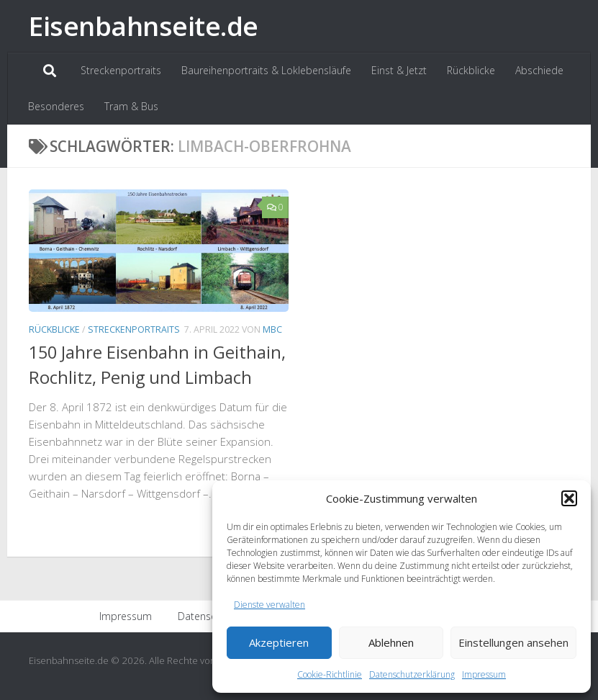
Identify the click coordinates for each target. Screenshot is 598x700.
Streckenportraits (121, 70)
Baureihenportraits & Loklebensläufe (266, 70)
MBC (272, 329)
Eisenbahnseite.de (144, 26)
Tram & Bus (131, 106)
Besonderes (56, 106)
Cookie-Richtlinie (330, 674)
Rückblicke (471, 70)
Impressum (484, 674)
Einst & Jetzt (399, 70)
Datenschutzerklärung (412, 674)
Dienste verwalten (269, 605)
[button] (569, 498)
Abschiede (539, 70)
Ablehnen (391, 642)
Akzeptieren (279, 642)
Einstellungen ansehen (513, 642)
